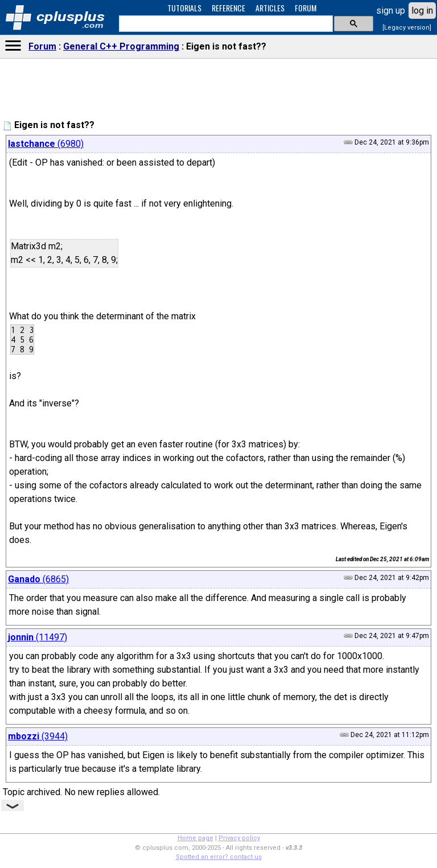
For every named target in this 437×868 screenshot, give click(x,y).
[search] (225, 24)
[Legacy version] (407, 28)
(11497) (38, 637)
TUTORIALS (184, 8)
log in (422, 11)
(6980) (46, 144)
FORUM (306, 8)
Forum (42, 46)
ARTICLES (270, 8)
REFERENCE (228, 8)
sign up (391, 11)
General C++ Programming (121, 46)
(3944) (38, 736)
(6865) (38, 579)
